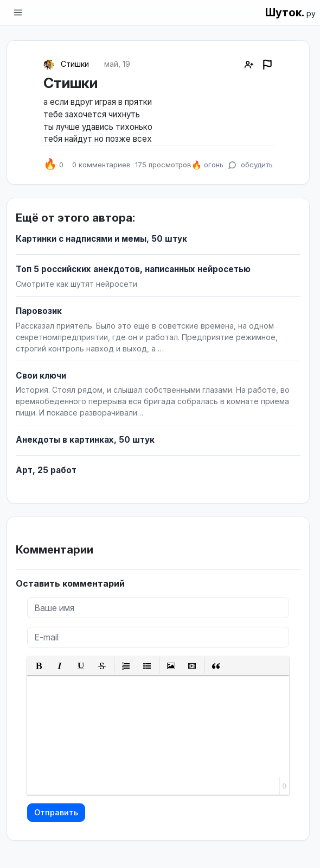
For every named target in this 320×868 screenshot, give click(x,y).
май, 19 (117, 64)
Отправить (56, 812)
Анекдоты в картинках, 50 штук (85, 440)
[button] (39, 666)
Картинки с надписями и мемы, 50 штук (101, 239)
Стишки (75, 64)
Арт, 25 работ (46, 470)
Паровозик (39, 311)
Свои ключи (41, 376)
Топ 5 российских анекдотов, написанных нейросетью (133, 269)
